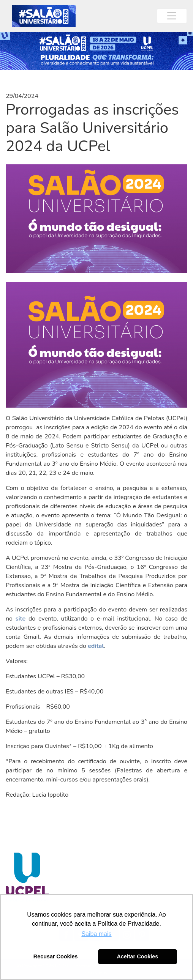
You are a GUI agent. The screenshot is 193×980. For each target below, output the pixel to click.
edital (96, 646)
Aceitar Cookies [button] (137, 956)
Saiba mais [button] (96, 934)
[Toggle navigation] (172, 16)
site (21, 619)
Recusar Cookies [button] (56, 956)
